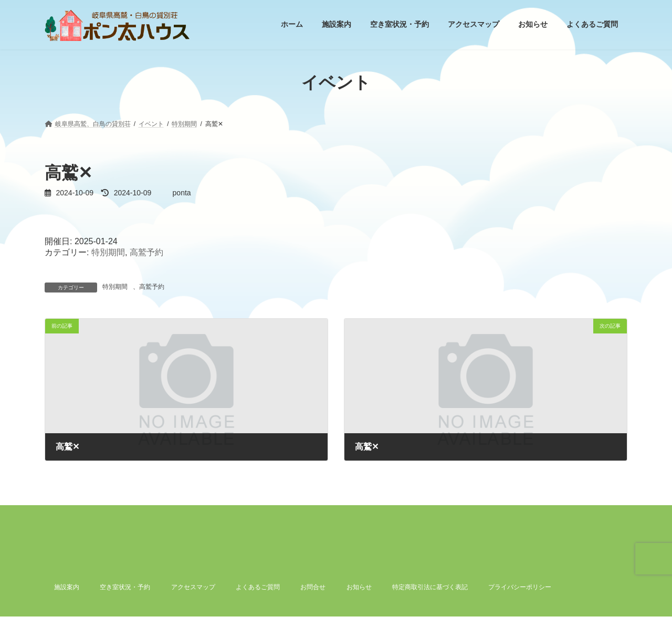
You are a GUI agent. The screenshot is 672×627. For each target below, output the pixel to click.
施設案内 (67, 587)
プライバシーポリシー (520, 587)
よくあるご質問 (258, 587)
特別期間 (108, 252)
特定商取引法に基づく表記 (430, 587)
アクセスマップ (193, 587)
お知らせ (359, 587)
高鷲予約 (146, 252)
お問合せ (313, 587)
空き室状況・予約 (125, 587)
